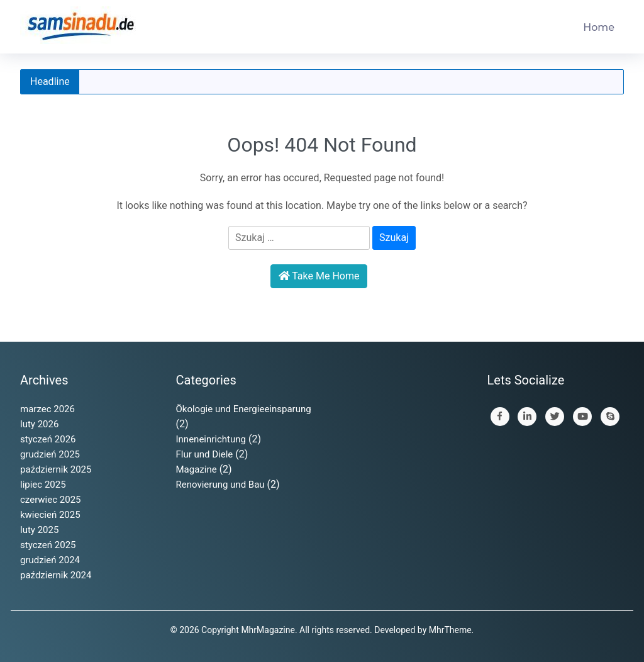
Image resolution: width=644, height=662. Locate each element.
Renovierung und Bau (220, 485)
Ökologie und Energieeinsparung (244, 409)
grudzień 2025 (50, 454)
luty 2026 (39, 424)
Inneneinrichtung (211, 439)
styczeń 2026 (48, 439)
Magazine (197, 469)
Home (599, 27)
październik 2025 (56, 469)
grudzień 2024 (50, 560)
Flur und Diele (205, 454)
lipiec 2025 (43, 485)
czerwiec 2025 (51, 500)
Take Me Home (319, 276)
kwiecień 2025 (50, 515)
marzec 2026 (47, 409)
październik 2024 (56, 575)
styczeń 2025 (48, 545)
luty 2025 (39, 530)
